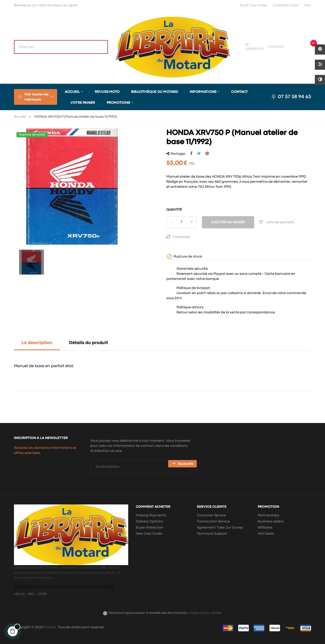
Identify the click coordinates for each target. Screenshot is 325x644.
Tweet (199, 154)
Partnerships (269, 515)
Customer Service (211, 515)
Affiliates (265, 528)
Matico (50, 627)
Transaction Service (213, 521)
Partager (191, 154)
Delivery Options (149, 521)
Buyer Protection (150, 528)
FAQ (308, 5)
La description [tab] (37, 343)
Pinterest (207, 154)
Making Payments (151, 515)
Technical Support (212, 534)
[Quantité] (182, 222)
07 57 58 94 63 (294, 97)
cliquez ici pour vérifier (205, 613)
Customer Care (286, 5)
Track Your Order (253, 5)
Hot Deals (266, 534)
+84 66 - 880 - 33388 (30, 594)
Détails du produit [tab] (88, 343)
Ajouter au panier (228, 222)
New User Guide (149, 534)
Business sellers (271, 521)
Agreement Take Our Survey (220, 528)
